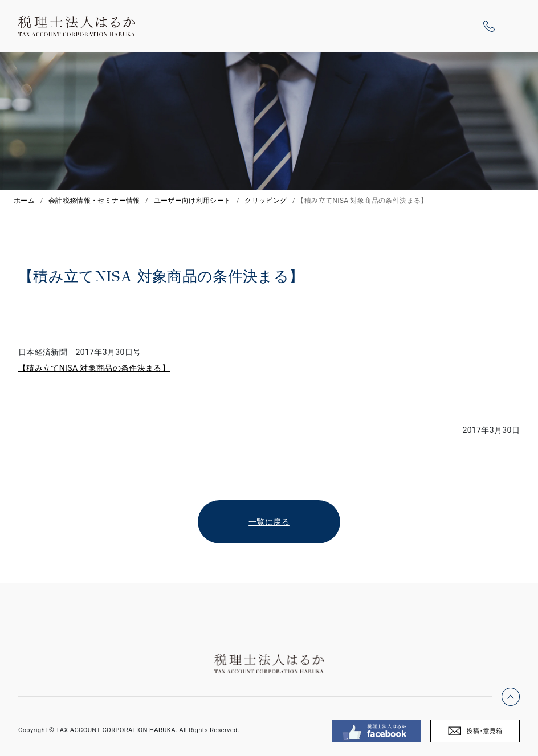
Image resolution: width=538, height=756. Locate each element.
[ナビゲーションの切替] (514, 26)
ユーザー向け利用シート (193, 201)
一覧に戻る (269, 522)
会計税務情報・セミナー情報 (94, 201)
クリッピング (266, 201)
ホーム (24, 201)
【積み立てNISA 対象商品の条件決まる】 (94, 368)
